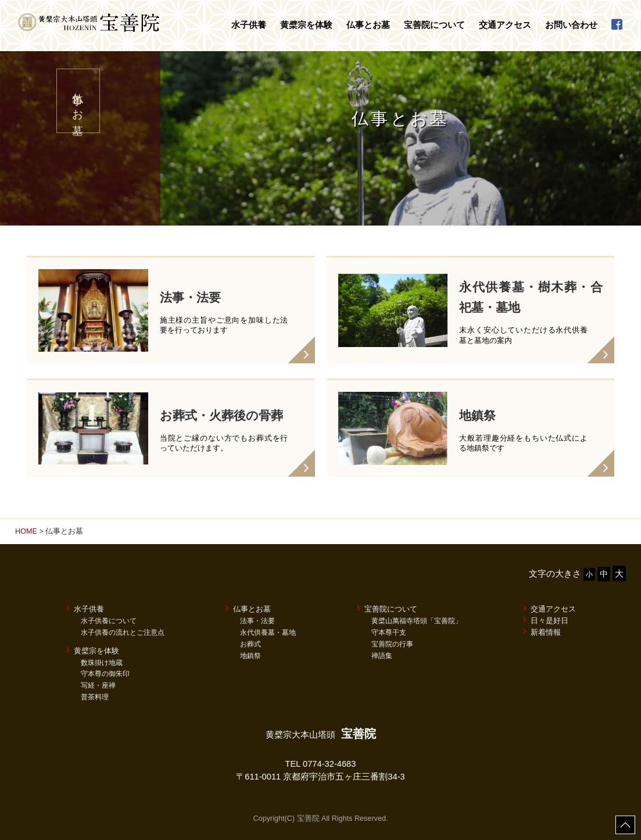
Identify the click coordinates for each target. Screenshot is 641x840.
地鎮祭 (250, 656)
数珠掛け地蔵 (102, 663)
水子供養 (85, 609)
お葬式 (250, 644)
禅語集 (382, 656)
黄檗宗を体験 (92, 650)
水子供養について (109, 621)
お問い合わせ (571, 25)
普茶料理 (95, 697)
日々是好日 (545, 620)
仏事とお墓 (248, 609)
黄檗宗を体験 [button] (306, 25)
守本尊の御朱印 (105, 674)
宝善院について (387, 609)
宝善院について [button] (434, 25)
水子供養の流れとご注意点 (123, 632)
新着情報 (542, 632)
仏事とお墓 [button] (368, 25)
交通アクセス (505, 25)
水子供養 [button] (249, 25)
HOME (26, 531)
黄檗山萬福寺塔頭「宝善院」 (417, 621)
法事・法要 (257, 621)
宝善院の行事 (392, 644)
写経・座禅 (98, 685)
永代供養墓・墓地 (268, 632)
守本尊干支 (389, 632)
